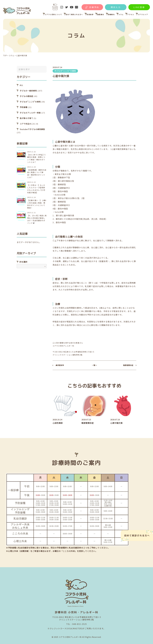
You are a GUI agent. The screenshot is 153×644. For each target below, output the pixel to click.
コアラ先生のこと (27, 124)
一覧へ (94, 365)
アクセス (131, 14)
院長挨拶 (90, 14)
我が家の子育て (26, 118)
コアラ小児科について (53, 14)
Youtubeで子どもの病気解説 (32, 129)
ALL (21, 85)
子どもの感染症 (26, 96)
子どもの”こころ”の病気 (65, 71)
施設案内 (101, 14)
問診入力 (116, 7)
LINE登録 (139, 7)
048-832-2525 (80, 624)
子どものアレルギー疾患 (30, 113)
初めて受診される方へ (74, 14)
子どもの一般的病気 (28, 91)
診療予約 (94, 7)
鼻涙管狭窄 (60, 365)
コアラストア (143, 14)
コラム (121, 14)
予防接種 (24, 107)
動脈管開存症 (128, 365)
